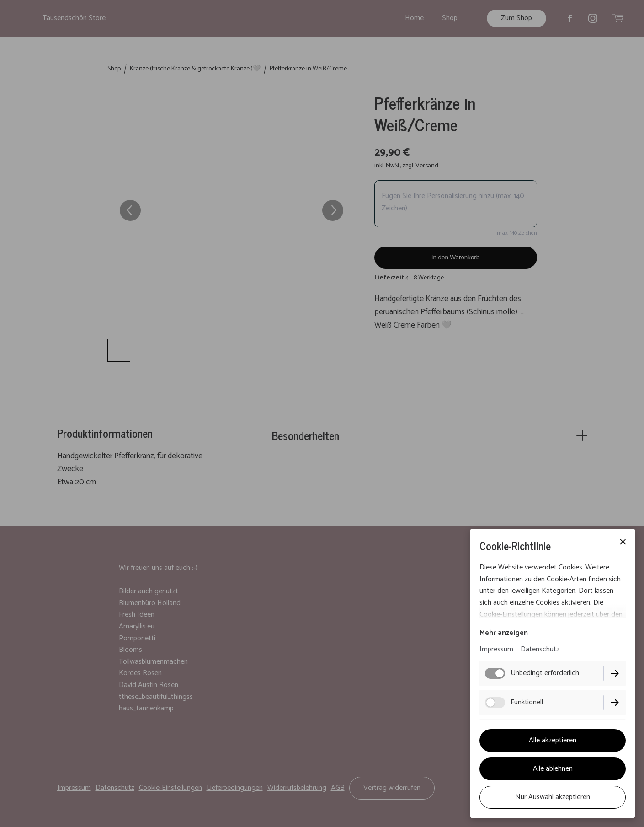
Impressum (496, 649)
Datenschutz (540, 649)
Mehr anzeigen (504, 633)
